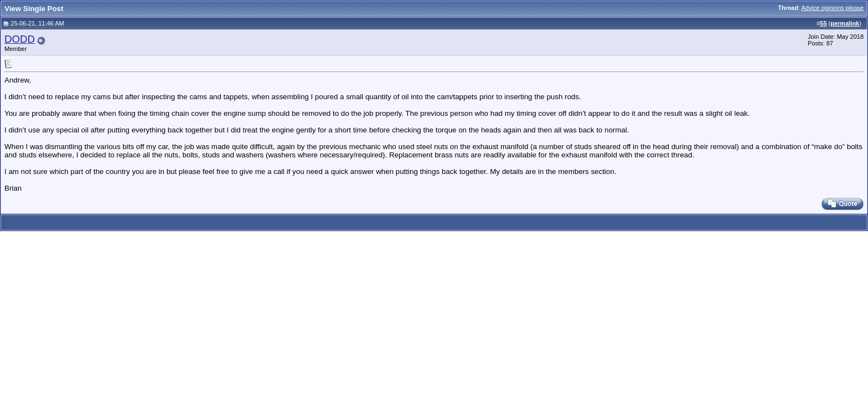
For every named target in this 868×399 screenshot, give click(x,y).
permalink (845, 23)
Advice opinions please (832, 8)
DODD (20, 39)
